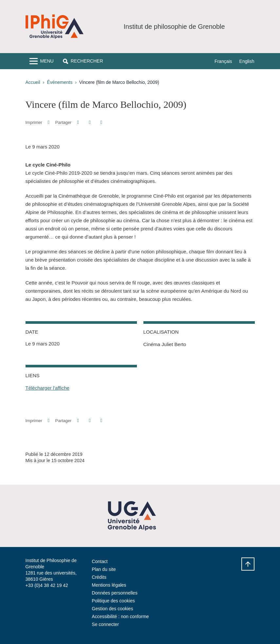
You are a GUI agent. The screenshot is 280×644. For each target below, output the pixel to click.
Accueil (33, 82)
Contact (100, 561)
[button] (83, 61)
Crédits (99, 577)
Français (223, 61)
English (247, 61)
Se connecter (105, 624)
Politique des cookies (113, 601)
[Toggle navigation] (42, 61)
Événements (60, 82)
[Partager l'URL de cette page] (101, 122)
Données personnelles (114, 593)
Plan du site (104, 569)
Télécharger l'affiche (47, 388)
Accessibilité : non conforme (120, 616)
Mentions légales (109, 585)
